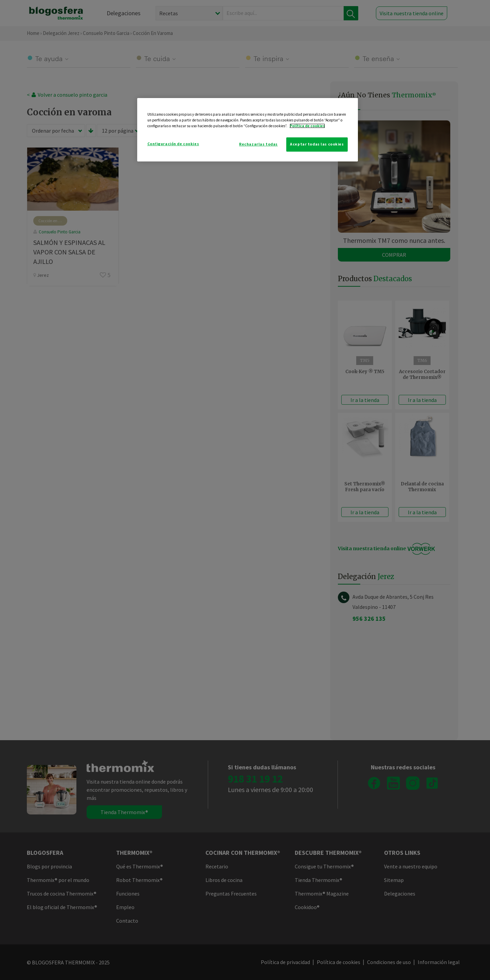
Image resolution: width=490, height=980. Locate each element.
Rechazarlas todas (258, 144)
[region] (248, 130)
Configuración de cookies (173, 144)
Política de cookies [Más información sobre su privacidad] (307, 126)
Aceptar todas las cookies (317, 144)
